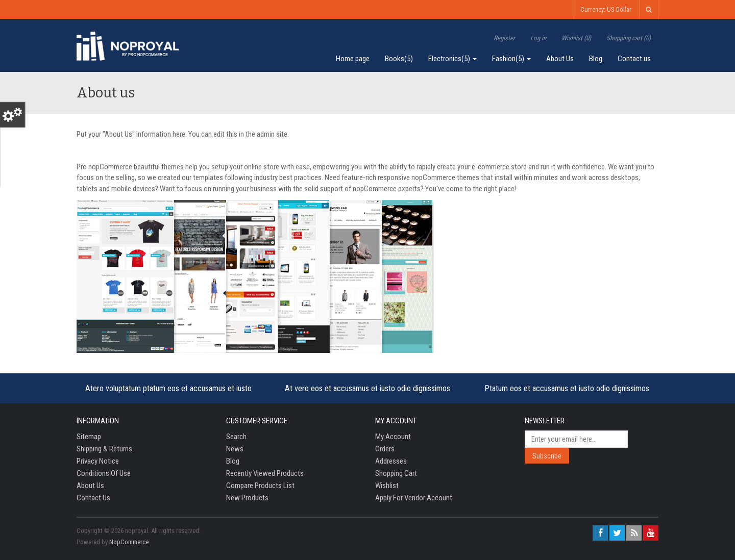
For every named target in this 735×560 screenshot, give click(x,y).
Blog (596, 59)
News (235, 449)
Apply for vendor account (414, 498)
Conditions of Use (104, 473)
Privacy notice (98, 461)
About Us (560, 59)
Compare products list (260, 486)
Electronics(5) (452, 59)
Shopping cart (396, 473)
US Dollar (619, 9)
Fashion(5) (511, 59)
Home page (353, 59)
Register (504, 38)
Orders (385, 449)
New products (247, 498)
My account (393, 437)
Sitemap (89, 437)
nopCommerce (129, 542)
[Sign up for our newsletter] (576, 439)
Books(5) (399, 59)
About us (90, 486)
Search (236, 437)
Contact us (634, 59)
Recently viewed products (265, 473)
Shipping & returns (104, 449)
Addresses (391, 461)
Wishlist (387, 486)
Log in (538, 38)
